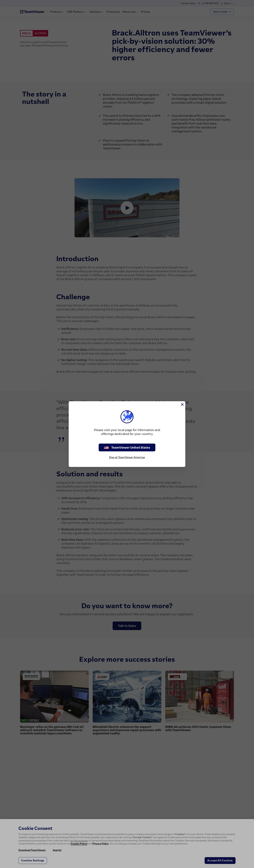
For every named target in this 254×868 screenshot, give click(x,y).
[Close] (182, 404)
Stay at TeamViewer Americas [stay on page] (127, 457)
